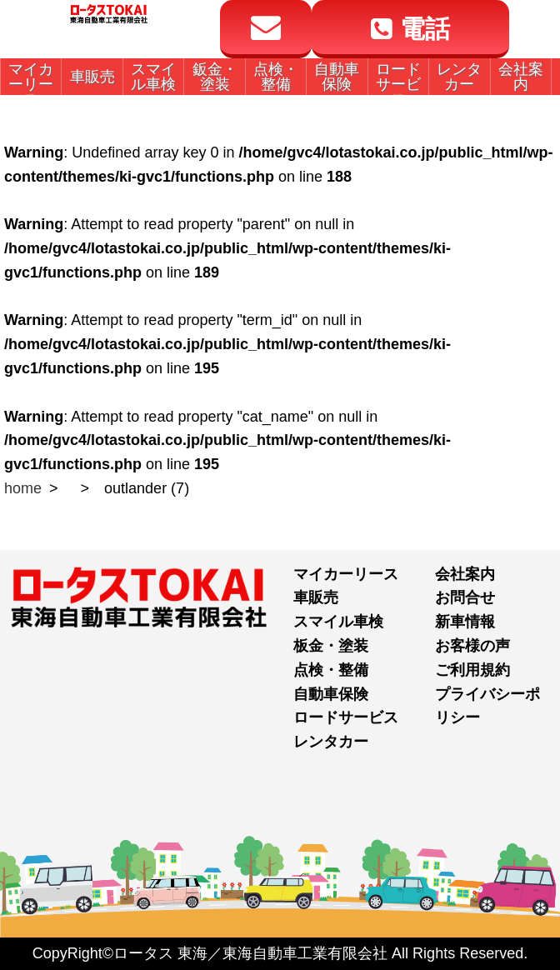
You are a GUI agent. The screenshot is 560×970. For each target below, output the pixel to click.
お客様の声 (472, 646)
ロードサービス (346, 717)
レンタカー (331, 742)
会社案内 (465, 574)
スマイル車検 (338, 622)
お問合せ (465, 597)
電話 (410, 29)
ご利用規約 (472, 670)
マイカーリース (346, 574)
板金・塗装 (331, 646)
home (23, 488)
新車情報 (465, 622)
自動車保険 (331, 694)
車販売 (316, 597)
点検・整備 (331, 670)
